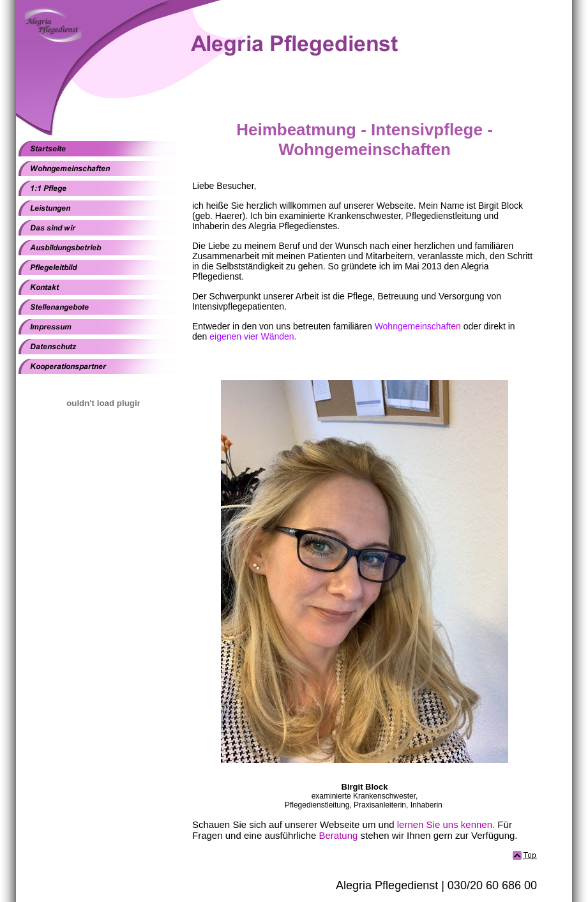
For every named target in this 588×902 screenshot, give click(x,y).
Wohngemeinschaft (413, 326)
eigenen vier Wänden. (253, 336)
